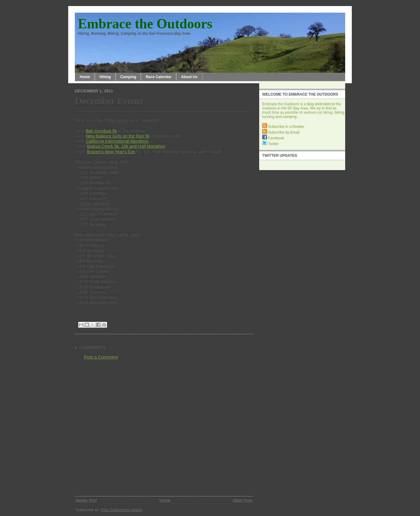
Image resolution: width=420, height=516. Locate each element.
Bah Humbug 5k (101, 131)
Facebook (273, 138)
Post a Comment (101, 357)
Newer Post (86, 500)
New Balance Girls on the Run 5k (118, 136)
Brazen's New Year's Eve (111, 152)
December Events (109, 101)
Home (85, 77)
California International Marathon (117, 141)
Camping (128, 77)
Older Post (242, 500)
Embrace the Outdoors (145, 24)
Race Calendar (159, 77)
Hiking (105, 77)
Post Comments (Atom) (121, 510)
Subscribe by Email (281, 132)
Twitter (270, 144)
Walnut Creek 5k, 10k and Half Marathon (126, 146)
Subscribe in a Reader (283, 127)
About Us (189, 77)
